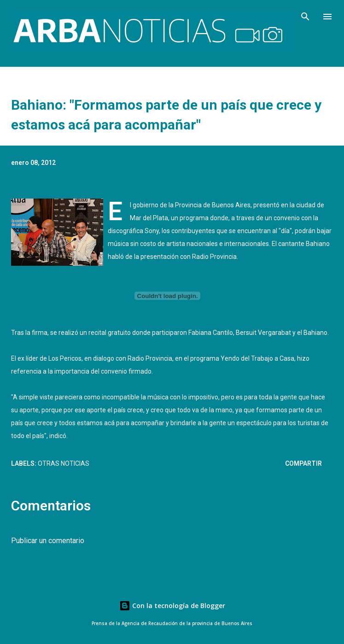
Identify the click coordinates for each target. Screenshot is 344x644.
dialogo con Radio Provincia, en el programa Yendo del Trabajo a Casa (194, 358)
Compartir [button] (303, 463)
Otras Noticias (64, 463)
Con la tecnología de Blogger (172, 606)
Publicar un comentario (48, 541)
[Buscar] (305, 17)
